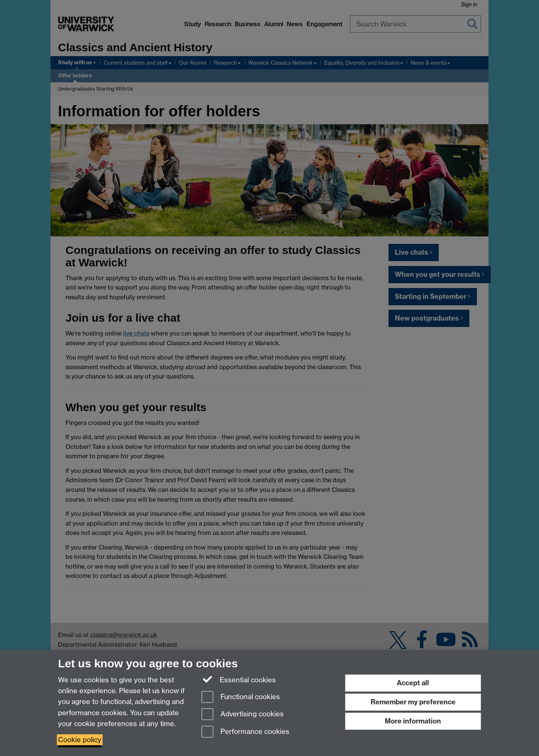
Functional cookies (241, 697)
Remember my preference (413, 702)
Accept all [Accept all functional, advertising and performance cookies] (413, 683)
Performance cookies (245, 732)
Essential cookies (239, 679)
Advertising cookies (243, 715)
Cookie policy (80, 740)
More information (413, 721)
